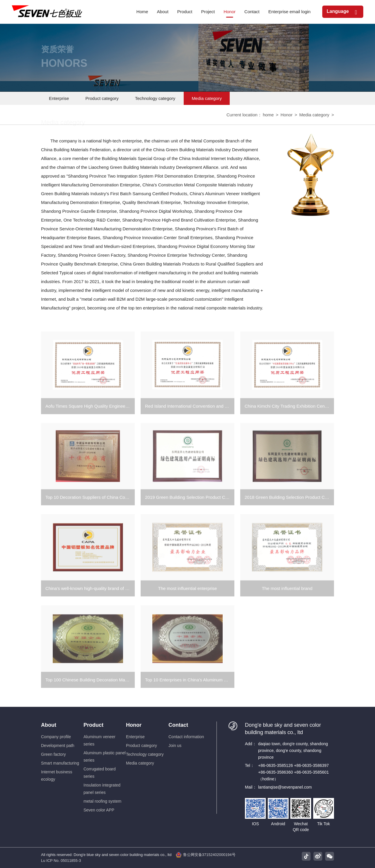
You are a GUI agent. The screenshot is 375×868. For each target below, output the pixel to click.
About (49, 725)
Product (93, 725)
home (268, 115)
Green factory (53, 754)
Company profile (56, 737)
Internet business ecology (57, 776)
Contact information (186, 737)
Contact (178, 725)
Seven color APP (99, 810)
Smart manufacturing (60, 763)
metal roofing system (102, 801)
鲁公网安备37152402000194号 (206, 855)
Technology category (155, 98)
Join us (175, 746)
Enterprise (59, 98)
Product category (102, 98)
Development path (58, 746)
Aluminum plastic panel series (105, 756)
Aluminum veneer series (99, 740)
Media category (207, 98)
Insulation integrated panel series (102, 789)
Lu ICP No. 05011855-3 (61, 861)
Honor (287, 115)
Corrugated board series (100, 773)
